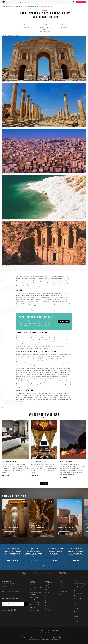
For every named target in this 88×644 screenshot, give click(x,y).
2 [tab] (45, 565)
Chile (46, 590)
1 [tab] (43, 565)
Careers (32, 590)
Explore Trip (10, 533)
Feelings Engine (78, 586)
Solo (60, 594)
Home (3, 6)
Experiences (37, 2)
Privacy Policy (34, 602)
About (44, 2)
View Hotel (6, 475)
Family (61, 586)
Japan (46, 598)
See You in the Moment (78, 590)
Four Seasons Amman (10, 462)
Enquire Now (81, 2)
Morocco (47, 603)
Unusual (76, 622)
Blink (75, 606)
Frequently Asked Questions (35, 594)
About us (33, 585)
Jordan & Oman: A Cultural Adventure (67, 528)
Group (61, 589)
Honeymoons (63, 591)
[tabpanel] (14, 449)
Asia (13, 6)
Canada (47, 587)
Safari (75, 619)
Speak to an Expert (8, 584)
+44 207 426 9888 (66, 2)
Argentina (48, 585)
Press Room (34, 600)
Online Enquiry (35, 597)
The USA (47, 611)
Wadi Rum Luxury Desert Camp (71, 462)
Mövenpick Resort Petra (40, 462)
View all (44, 483)
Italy (46, 595)
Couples (61, 584)
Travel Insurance (35, 610)
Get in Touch (6, 589)
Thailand (47, 608)
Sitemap (33, 608)
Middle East (17, 6)
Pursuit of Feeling (79, 584)
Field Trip (76, 611)
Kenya (46, 600)
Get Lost (76, 616)
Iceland (47, 593)
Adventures (77, 601)
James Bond (77, 598)
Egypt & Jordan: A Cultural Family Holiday (14, 528)
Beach (75, 603)
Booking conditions (36, 587)
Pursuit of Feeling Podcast (10, 591)
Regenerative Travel (36, 605)
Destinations (28, 2)
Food (75, 614)
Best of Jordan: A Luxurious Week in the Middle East (40, 527)
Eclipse (76, 609)
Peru (46, 605)
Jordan (22, 6)
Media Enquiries (7, 586)
